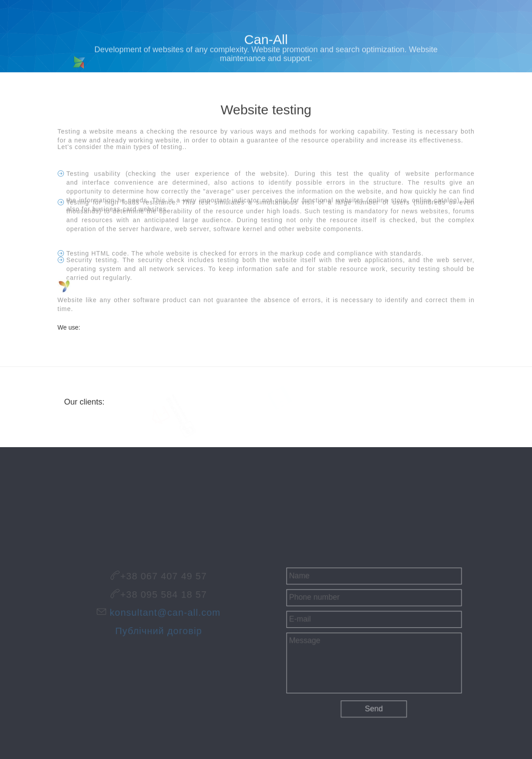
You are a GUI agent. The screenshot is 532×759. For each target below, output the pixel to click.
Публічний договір (158, 629)
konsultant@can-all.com (164, 613)
